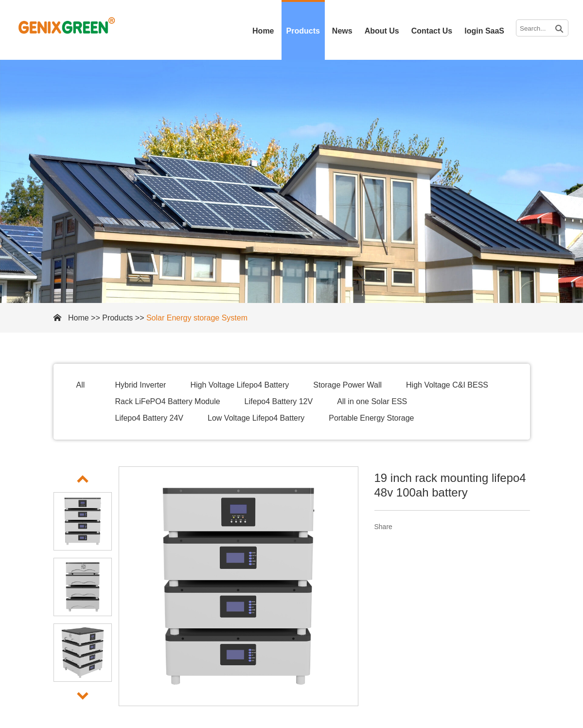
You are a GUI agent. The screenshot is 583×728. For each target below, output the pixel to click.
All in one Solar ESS (372, 401)
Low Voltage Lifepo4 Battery (256, 418)
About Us (382, 31)
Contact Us (432, 31)
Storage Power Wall (347, 385)
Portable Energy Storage (371, 418)
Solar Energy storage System (197, 318)
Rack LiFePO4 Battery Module (168, 401)
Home (263, 31)
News (342, 31)
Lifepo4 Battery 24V (150, 418)
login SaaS (484, 31)
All (81, 385)
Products (303, 31)
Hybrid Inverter (141, 385)
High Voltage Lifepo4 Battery (239, 385)
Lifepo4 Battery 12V (279, 401)
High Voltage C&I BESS (447, 385)
